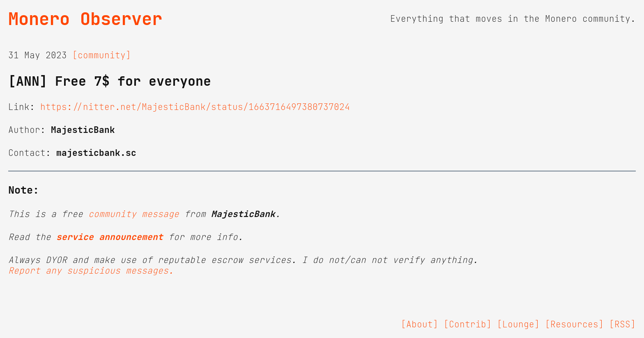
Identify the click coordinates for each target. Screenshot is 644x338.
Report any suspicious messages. (91, 271)
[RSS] (622, 324)
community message (134, 214)
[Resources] (574, 324)
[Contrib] (468, 324)
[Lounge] (518, 324)
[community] (102, 55)
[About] (420, 324)
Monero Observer (85, 19)
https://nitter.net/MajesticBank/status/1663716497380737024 (195, 107)
